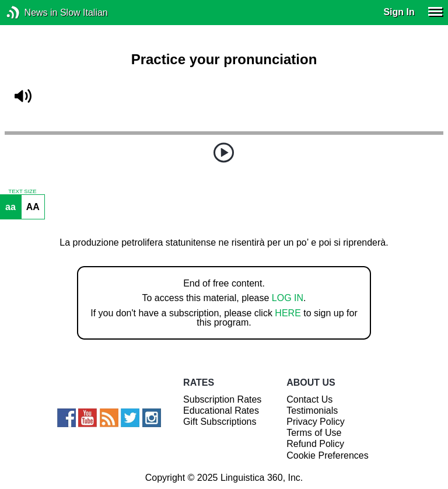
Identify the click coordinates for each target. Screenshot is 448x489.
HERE (288, 313)
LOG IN (288, 298)
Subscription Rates (222, 399)
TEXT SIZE (22, 191)
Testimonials (312, 411)
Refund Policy (315, 444)
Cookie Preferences (328, 455)
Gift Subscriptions (220, 422)
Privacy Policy (316, 422)
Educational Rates (221, 411)
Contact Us (309, 399)
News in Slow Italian (31, 13)
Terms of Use (314, 433)
